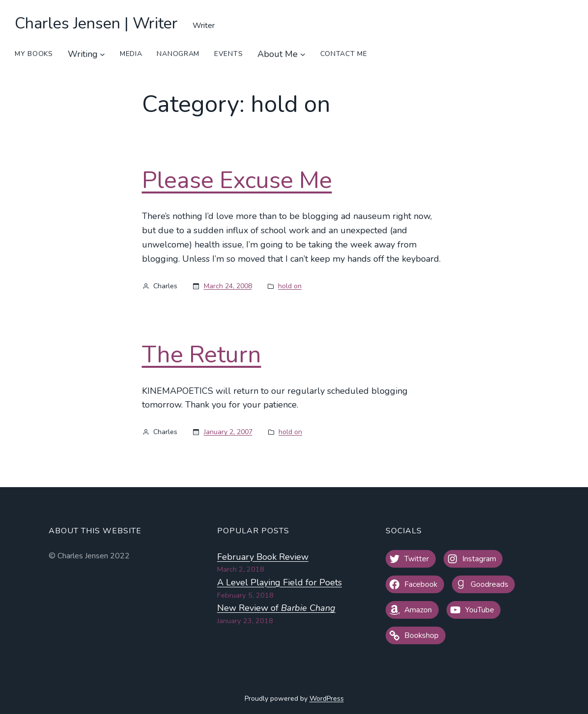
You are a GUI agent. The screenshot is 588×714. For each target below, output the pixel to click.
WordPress (327, 699)
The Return (202, 355)
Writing (83, 54)
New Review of (276, 608)
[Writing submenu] (102, 54)
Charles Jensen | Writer (96, 23)
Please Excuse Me (237, 181)
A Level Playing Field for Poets (280, 582)
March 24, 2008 (228, 286)
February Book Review (263, 557)
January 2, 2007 (228, 432)
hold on (290, 286)
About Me (278, 54)
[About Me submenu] (303, 54)
